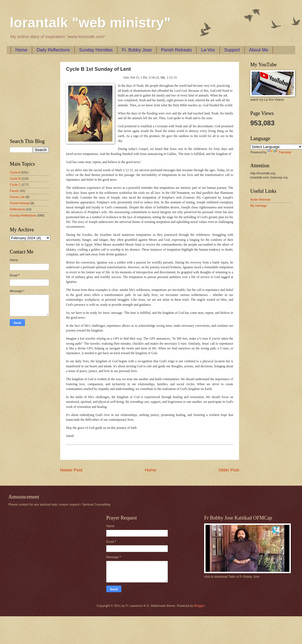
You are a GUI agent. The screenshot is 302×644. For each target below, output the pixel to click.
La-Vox (208, 50)
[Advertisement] (27, 95)
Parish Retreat (20, 203)
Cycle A (15, 172)
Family (14, 191)
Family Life (17, 197)
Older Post (229, 470)
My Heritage (259, 206)
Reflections (17, 209)
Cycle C (15, 185)
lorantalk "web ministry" (90, 23)
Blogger (199, 606)
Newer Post (71, 470)
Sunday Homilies (96, 50)
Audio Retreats (260, 199)
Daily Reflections (53, 50)
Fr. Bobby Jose (137, 50)
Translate (279, 152)
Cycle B (15, 178)
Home (21, 50)
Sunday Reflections (23, 215)
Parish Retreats (176, 50)
